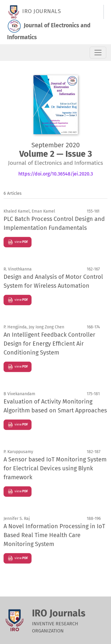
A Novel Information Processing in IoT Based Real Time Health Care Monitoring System (54, 535)
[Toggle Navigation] (98, 53)
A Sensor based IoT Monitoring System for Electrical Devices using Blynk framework (55, 468)
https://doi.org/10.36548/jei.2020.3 (56, 174)
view (18, 242)
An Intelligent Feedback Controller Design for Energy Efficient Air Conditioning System (49, 344)
